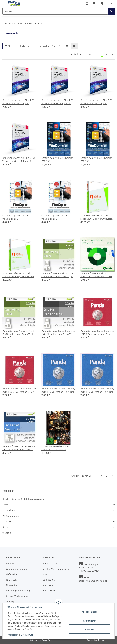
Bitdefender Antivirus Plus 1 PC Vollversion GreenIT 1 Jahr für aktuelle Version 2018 (57, 102)
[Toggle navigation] (4, 2)
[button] (87, 3)
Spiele (6, 527)
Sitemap (10, 601)
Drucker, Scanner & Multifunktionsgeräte (23, 499)
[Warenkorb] (106, 3)
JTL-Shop (101, 640)
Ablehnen (90, 630)
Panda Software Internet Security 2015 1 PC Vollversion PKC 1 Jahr (58, 390)
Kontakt (10, 563)
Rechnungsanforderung (18, 591)
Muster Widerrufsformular (56, 569)
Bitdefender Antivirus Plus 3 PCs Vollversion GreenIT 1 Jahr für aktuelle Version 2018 (19, 160)
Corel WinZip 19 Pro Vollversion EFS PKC (57, 159)
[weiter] (112, 54)
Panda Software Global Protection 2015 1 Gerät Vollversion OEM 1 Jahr (97, 333)
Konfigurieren (90, 621)
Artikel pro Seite (49, 46)
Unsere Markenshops (17, 596)
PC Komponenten (11, 516)
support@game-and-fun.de (93, 581)
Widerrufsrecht (50, 563)
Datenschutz (49, 580)
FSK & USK (11, 580)
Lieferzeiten (12, 574)
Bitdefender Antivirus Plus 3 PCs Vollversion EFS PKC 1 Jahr (97, 102)
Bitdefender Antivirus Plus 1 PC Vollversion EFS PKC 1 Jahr (18, 102)
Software (7, 522)
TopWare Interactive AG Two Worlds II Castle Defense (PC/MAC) (56, 448)
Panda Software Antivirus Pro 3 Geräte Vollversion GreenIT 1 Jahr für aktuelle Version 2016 (19, 333)
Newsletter (12, 585)
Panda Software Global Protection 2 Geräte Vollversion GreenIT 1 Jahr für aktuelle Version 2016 (58, 333)
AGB (45, 574)
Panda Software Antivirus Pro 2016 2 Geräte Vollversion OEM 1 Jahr (97, 275)
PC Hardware (9, 510)
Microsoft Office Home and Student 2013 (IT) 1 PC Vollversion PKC (97, 217)
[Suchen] (55, 11)
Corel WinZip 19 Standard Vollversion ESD (16, 217)
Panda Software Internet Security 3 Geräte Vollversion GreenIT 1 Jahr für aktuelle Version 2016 (19, 448)
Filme (5, 505)
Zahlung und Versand (17, 569)
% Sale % (7, 533)
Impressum (48, 585)
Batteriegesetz (50, 591)
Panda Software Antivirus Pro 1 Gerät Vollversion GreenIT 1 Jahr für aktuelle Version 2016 (58, 275)
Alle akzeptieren (90, 612)
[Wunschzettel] (94, 3)
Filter (9, 46)
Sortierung (25, 46)
